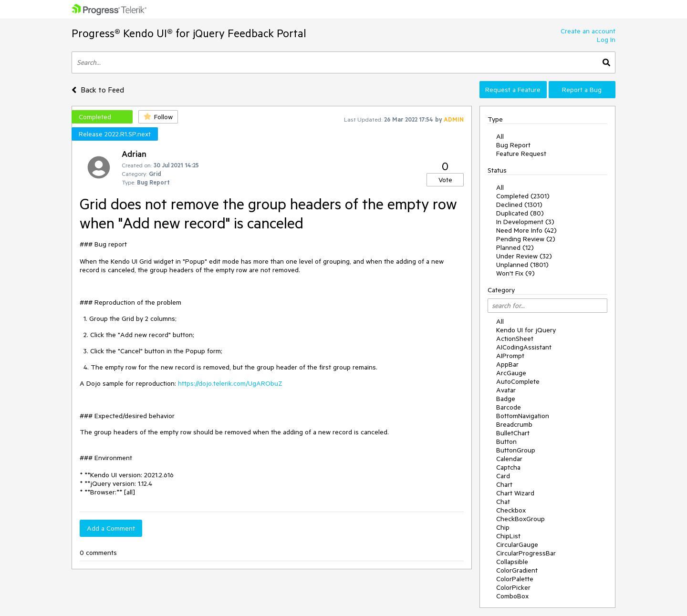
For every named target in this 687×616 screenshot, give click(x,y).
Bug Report (513, 145)
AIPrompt (510, 356)
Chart (504, 484)
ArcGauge (511, 373)
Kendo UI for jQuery (526, 330)
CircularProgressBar (526, 553)
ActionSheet (515, 339)
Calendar (509, 459)
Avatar (506, 390)
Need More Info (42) (526, 230)
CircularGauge (517, 544)
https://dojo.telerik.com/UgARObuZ (230, 383)
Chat (503, 502)
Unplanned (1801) (522, 265)
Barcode (509, 407)
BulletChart (513, 433)
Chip (503, 527)
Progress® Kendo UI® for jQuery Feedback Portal (189, 33)
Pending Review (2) (526, 239)
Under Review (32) (524, 256)
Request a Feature (513, 90)
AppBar (507, 364)
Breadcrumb (514, 424)
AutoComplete (518, 381)
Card (503, 476)
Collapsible (512, 562)
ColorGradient (517, 570)
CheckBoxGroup (520, 519)
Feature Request (521, 154)
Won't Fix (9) (515, 273)
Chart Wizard (515, 493)
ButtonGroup (516, 450)
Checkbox (511, 510)
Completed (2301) (523, 196)
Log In (606, 40)
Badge (506, 399)
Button (506, 441)
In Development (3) (525, 222)
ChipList (508, 536)
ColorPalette (515, 579)
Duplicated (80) (520, 213)
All (500, 136)
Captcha (508, 467)
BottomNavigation (523, 416)
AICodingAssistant (524, 347)
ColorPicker (513, 587)
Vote (445, 180)
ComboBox (512, 596)
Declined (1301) (519, 205)
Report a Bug (582, 90)
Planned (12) (515, 247)
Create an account (588, 31)
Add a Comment (111, 528)
